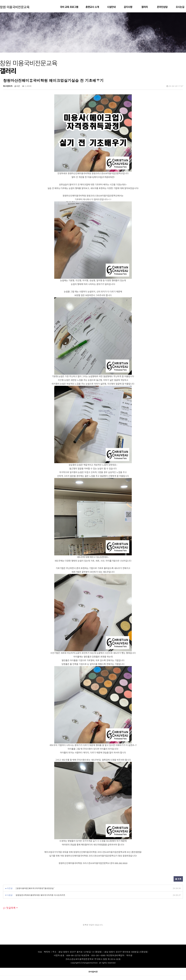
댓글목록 (9, 908)
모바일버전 (93, 972)
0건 (17, 86)
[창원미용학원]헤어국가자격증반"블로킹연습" (35, 888)
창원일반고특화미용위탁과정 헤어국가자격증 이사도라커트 (40, 895)
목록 (178, 879)
